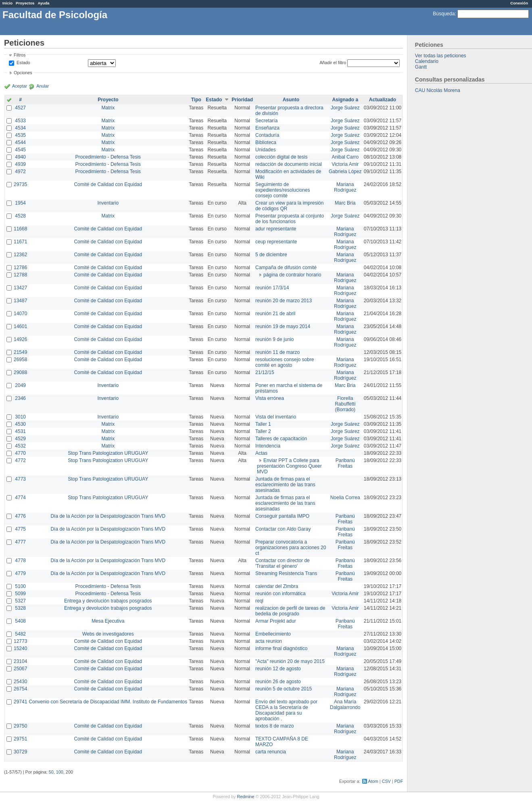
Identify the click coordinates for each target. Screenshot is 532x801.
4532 (20, 446)
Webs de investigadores (108, 634)
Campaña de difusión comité (286, 268)
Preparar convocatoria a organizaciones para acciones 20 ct (291, 548)
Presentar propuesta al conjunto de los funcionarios (290, 219)
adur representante (276, 229)
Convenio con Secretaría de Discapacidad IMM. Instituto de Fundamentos (108, 702)
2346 (20, 398)
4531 (20, 431)
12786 (20, 268)
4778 (20, 560)
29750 (20, 726)
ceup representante (276, 242)
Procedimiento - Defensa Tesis (108, 157)
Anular (43, 86)
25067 (20, 669)
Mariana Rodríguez (345, 187)
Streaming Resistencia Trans (286, 573)
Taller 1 (263, 424)
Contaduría (267, 135)
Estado (23, 63)
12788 (20, 275)
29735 (20, 184)
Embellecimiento (273, 634)
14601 (20, 326)
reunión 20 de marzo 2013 (284, 301)
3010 (20, 417)
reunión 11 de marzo (277, 352)
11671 (20, 242)
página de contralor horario (292, 275)
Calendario (427, 61)
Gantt (421, 67)
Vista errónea (270, 398)
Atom (373, 781)
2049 (20, 385)
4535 (20, 135)
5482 (20, 634)
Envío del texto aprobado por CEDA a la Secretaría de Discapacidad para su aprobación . (286, 710)
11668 (20, 229)
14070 (20, 314)
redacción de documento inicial (289, 164)
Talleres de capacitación (281, 439)
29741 (20, 702)
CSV (386, 781)
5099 (20, 594)
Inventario (108, 203)
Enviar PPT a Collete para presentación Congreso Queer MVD (289, 466)
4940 (20, 157)
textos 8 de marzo (274, 726)
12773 (20, 641)
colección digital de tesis (281, 157)
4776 (20, 516)
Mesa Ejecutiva (108, 621)
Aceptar (20, 86)
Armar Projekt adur (276, 621)
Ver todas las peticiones (441, 56)
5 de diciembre (271, 255)
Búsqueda (444, 14)
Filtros (20, 55)
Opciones (23, 73)
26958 (20, 360)
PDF (399, 781)
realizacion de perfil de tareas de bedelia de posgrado (290, 611)
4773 (20, 479)
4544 (20, 142)
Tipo (196, 100)
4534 (20, 128)
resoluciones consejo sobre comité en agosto (285, 362)
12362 (20, 255)
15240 (20, 648)
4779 (20, 573)
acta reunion (269, 641)
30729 (20, 752)
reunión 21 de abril (275, 314)
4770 (20, 453)
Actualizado (383, 100)
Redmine (245, 797)
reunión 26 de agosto (278, 682)
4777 (20, 542)
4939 (20, 164)
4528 (20, 216)
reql (259, 601)
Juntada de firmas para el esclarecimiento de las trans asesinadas (285, 485)
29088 (20, 372)
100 (60, 772)
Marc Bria (345, 203)
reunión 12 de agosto (278, 669)
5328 (20, 608)
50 (51, 772)
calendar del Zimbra (277, 586)
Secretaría (266, 121)
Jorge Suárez (345, 108)
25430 (20, 682)
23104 (20, 661)
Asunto (291, 100)
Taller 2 (263, 431)
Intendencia (268, 446)
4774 (20, 498)
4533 (20, 121)
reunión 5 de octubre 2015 (284, 689)
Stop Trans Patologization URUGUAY (108, 453)
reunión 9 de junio (274, 339)
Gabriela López (345, 171)
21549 (20, 352)
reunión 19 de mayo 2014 (283, 326)
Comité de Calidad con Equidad (108, 184)
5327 (20, 601)
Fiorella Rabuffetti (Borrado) (345, 404)
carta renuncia (271, 752)
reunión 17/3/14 (272, 288)
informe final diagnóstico (281, 648)
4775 (20, 529)
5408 (20, 621)
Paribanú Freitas (345, 463)
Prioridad (242, 100)
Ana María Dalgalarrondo (345, 705)
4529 (20, 439)
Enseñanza (267, 128)
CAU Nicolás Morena (438, 90)
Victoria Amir (345, 164)
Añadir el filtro (333, 63)
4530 (20, 424)
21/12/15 (265, 372)
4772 (20, 460)
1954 (20, 203)
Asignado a (345, 100)
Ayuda (43, 3)
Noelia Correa (345, 498)
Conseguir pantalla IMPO (282, 516)
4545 (20, 150)
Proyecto (108, 100)
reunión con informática (281, 594)
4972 (20, 171)
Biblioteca (266, 142)
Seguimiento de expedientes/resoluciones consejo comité (283, 190)
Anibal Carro (345, 157)
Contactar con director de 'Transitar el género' (283, 563)
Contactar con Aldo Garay (283, 529)
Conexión (519, 3)
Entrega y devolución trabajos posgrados (108, 601)
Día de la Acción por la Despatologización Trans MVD (108, 516)
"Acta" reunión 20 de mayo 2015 (290, 661)
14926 (20, 339)
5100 (20, 586)
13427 (20, 288)
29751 (20, 739)
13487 (20, 301)
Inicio (7, 3)
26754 (20, 689)
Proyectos (25, 3)
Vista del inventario (276, 417)
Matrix (108, 108)
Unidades (266, 150)
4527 (20, 108)
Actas (261, 453)
